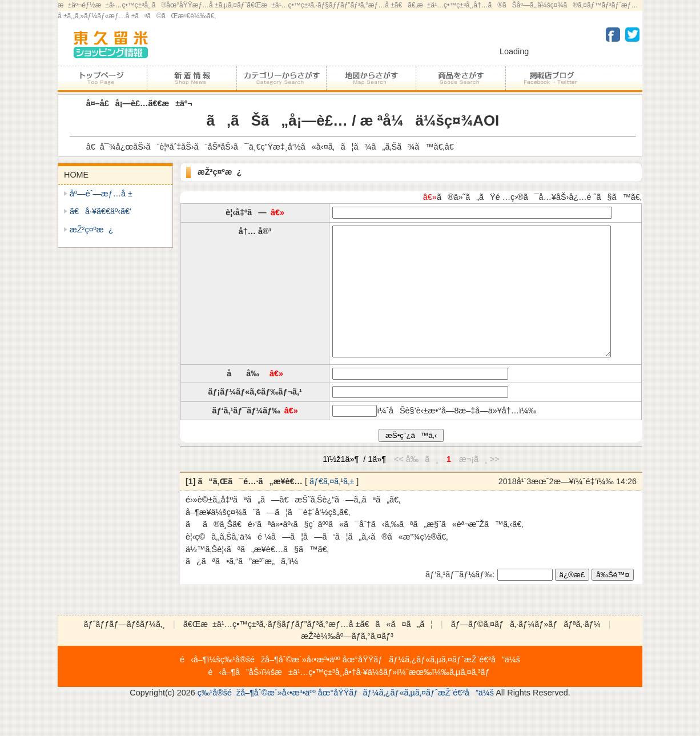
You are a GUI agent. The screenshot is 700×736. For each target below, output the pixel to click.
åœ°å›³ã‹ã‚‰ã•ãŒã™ (371, 78)
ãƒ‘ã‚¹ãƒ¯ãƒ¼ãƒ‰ (246, 436)
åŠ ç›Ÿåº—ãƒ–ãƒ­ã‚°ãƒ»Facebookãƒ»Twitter (550, 78)
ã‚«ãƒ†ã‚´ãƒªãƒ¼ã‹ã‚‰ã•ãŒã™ (281, 78)
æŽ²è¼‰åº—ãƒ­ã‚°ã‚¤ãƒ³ (347, 662)
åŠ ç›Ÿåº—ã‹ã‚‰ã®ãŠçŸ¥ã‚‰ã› (192, 78)
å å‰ (246, 399)
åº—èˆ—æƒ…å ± (101, 194)
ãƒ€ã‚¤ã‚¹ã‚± (332, 507)
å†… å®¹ (255, 231)
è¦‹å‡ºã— (246, 212)
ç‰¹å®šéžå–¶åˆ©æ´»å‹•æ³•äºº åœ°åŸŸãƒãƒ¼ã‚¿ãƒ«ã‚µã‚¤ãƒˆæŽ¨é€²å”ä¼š (370, 685)
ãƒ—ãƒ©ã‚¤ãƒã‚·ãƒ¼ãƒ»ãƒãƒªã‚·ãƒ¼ (526, 650)
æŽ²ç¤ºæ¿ (91, 230)
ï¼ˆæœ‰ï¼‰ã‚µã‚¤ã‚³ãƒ (444, 698)
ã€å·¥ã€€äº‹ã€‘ (100, 211)
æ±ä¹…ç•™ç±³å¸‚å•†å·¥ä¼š (329, 698)
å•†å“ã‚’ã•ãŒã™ (460, 78)
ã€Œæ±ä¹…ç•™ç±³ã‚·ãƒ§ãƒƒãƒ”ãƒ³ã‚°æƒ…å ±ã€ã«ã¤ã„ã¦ (308, 650)
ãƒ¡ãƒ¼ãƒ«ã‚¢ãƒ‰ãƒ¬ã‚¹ (255, 417)
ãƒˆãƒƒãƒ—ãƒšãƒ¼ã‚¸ (102, 78)
